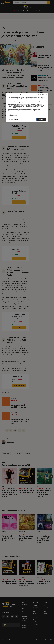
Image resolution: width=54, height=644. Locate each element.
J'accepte (41, 119)
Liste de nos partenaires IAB (13, 116)
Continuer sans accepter (42, 94)
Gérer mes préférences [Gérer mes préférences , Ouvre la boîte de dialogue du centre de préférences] (14, 119)
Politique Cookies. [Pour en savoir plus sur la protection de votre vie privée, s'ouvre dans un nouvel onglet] (18, 108)
